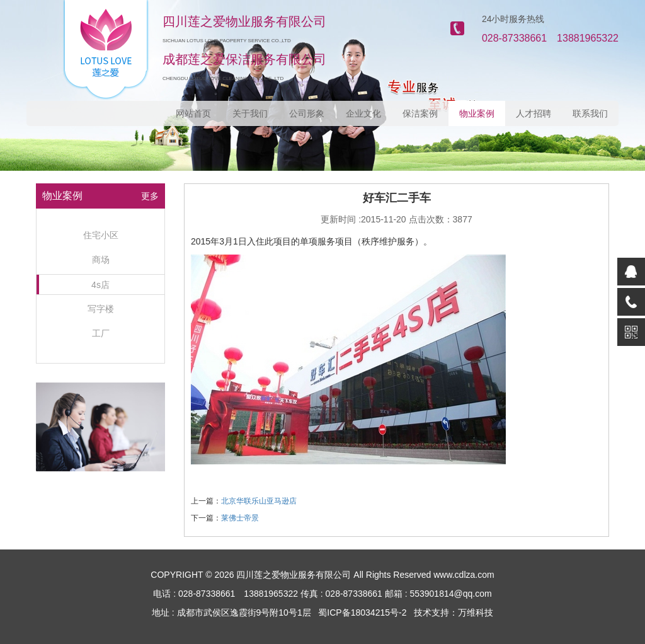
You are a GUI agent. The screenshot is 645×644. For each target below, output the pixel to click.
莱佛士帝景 (240, 518)
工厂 (101, 333)
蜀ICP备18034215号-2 (362, 612)
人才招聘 (534, 113)
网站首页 (193, 113)
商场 (101, 260)
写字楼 (101, 309)
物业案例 (477, 113)
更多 (150, 196)
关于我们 (250, 113)
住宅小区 (101, 235)
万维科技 (476, 612)
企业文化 (363, 113)
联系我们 (590, 113)
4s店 (100, 285)
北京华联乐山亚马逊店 (259, 501)
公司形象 (307, 113)
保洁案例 (420, 113)
